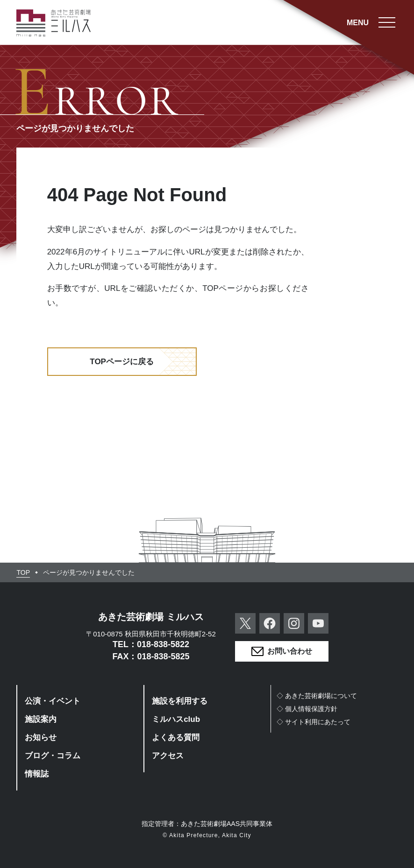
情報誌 (37, 774)
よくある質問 (176, 737)
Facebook (270, 623)
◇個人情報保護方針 (307, 709)
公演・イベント (53, 701)
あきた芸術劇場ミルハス (54, 23)
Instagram (294, 623)
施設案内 (41, 719)
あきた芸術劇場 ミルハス (151, 617)
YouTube (318, 623)
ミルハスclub (176, 719)
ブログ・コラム (53, 756)
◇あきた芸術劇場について (317, 696)
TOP (23, 572)
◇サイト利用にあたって (314, 722)
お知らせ (41, 737)
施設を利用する (180, 701)
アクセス (168, 756)
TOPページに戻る (122, 362)
